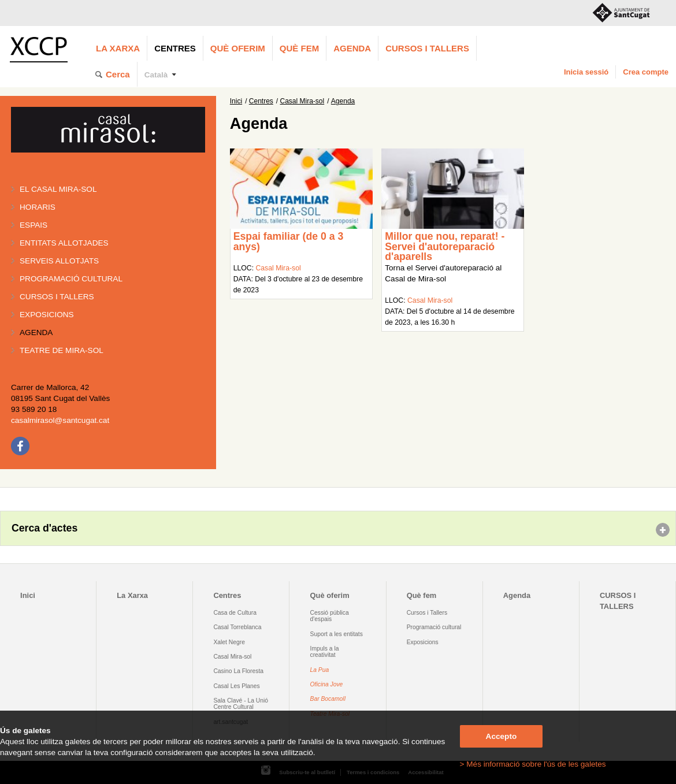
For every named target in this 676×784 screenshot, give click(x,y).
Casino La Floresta (238, 671)
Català (156, 75)
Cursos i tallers (57, 297)
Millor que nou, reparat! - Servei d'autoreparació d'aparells (445, 246)
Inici (236, 101)
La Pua (320, 670)
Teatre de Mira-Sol (62, 350)
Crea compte (646, 72)
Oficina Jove (327, 684)
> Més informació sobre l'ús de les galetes (533, 764)
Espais (34, 225)
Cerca (118, 74)
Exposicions (47, 315)
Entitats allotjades (64, 243)
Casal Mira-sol (302, 101)
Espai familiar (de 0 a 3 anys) (289, 241)
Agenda (352, 48)
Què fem (299, 48)
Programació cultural (71, 279)
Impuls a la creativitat (325, 652)
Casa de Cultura (235, 613)
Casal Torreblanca (237, 627)
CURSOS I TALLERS (427, 48)
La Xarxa (118, 48)
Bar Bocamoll (328, 699)
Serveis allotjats (59, 261)
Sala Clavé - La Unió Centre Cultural (241, 704)
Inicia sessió (586, 72)
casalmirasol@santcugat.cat (60, 420)
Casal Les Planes (236, 686)
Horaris (38, 207)
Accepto (502, 736)
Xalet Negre (229, 642)
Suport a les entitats (337, 634)
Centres (175, 48)
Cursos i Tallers (427, 613)
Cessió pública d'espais (330, 616)
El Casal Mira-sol (58, 189)
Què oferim (238, 48)
